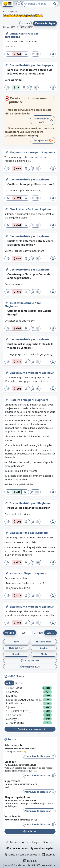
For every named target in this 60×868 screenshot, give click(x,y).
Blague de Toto (20, 533)
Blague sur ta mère (22, 152)
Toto (16, 642)
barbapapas (12, 37)
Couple (44, 648)
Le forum (30, 831)
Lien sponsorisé (43, 140)
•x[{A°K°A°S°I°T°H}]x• (21, 711)
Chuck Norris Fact (22, 34)
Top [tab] (9, 683)
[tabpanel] (30, 705)
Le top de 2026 (30, 660)
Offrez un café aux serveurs (22, 855)
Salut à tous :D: (14, 745)
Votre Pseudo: (13, 816)
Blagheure (49, 152)
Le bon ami (15, 715)
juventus (13, 707)
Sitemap (49, 855)
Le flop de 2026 (30, 667)
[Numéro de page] (25, 633)
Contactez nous (17, 848)
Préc (10, 633)
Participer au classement (30, 729)
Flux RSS (30, 861)
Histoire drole (44, 642)
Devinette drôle (20, 65)
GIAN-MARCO (16, 688)
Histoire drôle (19, 400)
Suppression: (12, 781)
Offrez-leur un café (43, 120)
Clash (44, 654)
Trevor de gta (16, 723)
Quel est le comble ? (23, 303)
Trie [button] (25, 23)
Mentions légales (42, 848)
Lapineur (43, 179)
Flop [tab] (19, 683)
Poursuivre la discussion (39, 756)
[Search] (37, 4)
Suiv (50, 633)
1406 (40, 633)
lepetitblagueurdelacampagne (26, 700)
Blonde (16, 654)
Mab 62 (13, 696)
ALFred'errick (16, 703)
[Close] (54, 98)
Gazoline (14, 692)
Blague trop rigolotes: (18, 797)
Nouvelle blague (45, 23)
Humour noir (16, 648)
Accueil (48, 842)
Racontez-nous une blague (23, 842)
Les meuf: (10, 762)
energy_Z (14, 719)
